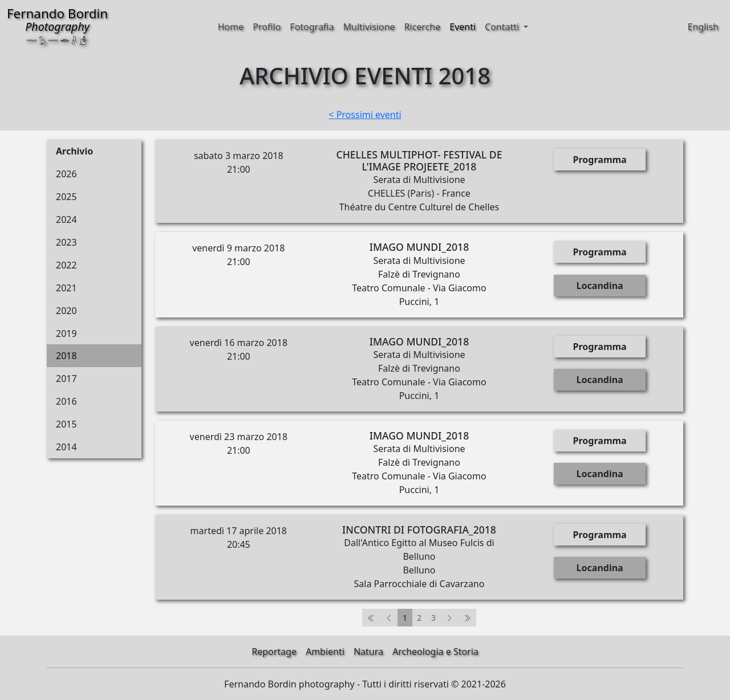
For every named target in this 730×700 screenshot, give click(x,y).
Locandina (600, 286)
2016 (66, 401)
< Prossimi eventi (365, 115)
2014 (66, 447)
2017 (66, 379)
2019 (66, 333)
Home (231, 27)
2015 (66, 424)
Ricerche (423, 27)
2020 (66, 311)
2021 (66, 288)
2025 (66, 197)
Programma (600, 160)
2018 (66, 356)
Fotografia (312, 27)
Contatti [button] (503, 27)
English (703, 27)
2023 (66, 242)
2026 (66, 174)
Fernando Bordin (57, 25)
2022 (66, 265)
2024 (66, 219)
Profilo (267, 27)
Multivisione (369, 27)
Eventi (463, 27)
